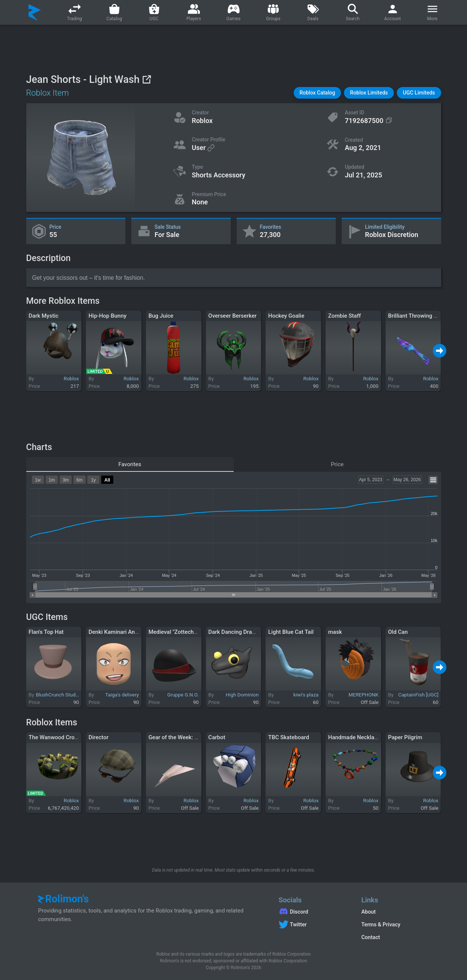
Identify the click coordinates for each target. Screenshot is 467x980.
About (368, 912)
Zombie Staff (345, 316)
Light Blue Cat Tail (291, 632)
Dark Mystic (44, 316)
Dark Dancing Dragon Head (242, 632)
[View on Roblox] (146, 79)
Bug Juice (161, 316)
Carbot (217, 737)
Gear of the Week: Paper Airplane (190, 737)
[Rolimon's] (35, 12)
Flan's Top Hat (46, 632)
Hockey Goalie (286, 316)
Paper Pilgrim (405, 737)
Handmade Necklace (354, 737)
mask (335, 632)
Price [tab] (337, 464)
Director (98, 737)
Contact (371, 937)
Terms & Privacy (381, 924)
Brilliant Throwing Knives (419, 316)
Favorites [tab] (130, 464)
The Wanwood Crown (55, 737)
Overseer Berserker (232, 316)
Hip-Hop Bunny (107, 316)
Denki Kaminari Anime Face (123, 632)
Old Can (398, 632)
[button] (318, 93)
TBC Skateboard (289, 737)
